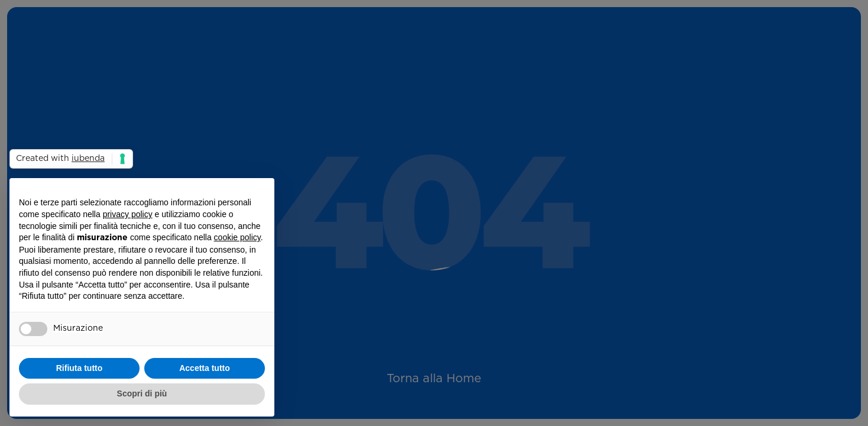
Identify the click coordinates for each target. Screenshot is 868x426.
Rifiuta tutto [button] (80, 368)
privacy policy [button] (128, 214)
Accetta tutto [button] (205, 368)
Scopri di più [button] (142, 393)
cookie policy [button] (237, 237)
